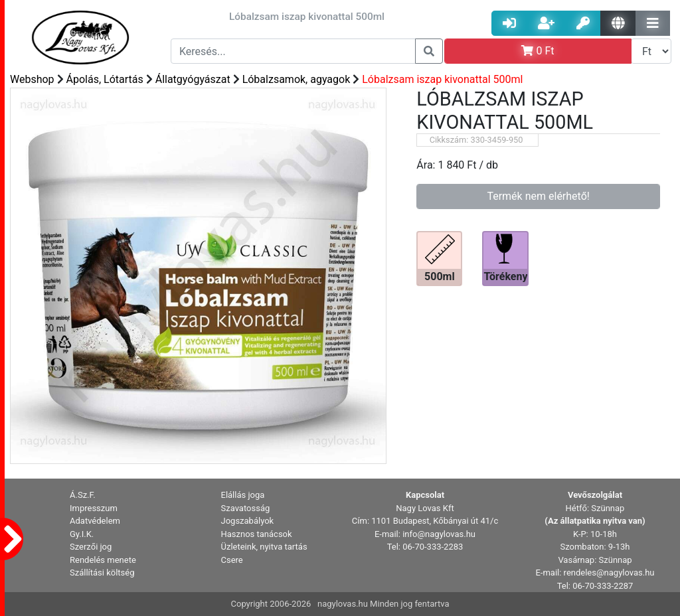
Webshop (32, 79)
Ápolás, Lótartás (105, 79)
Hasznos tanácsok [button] (257, 534)
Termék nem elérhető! (538, 196)
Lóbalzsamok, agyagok (297, 79)
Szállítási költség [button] (102, 573)
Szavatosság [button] (246, 508)
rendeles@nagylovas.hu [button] (609, 573)
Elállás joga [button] (243, 495)
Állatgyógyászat (193, 79)
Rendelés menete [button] (103, 560)
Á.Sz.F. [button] (83, 495)
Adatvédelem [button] (95, 521)
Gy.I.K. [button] (82, 534)
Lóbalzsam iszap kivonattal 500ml (442, 79)
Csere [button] (232, 560)
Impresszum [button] (94, 508)
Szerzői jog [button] (91, 547)
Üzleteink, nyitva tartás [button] (264, 547)
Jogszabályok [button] (248, 521)
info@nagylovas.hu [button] (439, 534)
